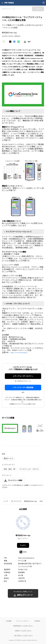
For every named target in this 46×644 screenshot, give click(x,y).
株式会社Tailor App (30, 501)
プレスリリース (16, 501)
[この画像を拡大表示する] (10, 428)
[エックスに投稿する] (10, 42)
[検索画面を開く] (44, 3)
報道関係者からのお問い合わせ (23, 626)
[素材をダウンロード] (25, 42)
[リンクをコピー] (29, 42)
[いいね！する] (4, 42)
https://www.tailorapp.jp (19, 352)
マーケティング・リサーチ (29, 469)
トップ (6, 501)
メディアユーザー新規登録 (23, 388)
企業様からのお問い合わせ (23, 631)
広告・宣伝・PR (9, 469)
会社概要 (9, 621)
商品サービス (9, 458)
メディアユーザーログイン (23, 376)
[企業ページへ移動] (23, 523)
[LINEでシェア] (19, 42)
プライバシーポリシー (23, 621)
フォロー (23, 545)
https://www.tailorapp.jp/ (26, 558)
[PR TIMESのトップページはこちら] (9, 3)
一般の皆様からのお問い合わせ (23, 636)
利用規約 (37, 621)
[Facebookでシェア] (14, 42)
